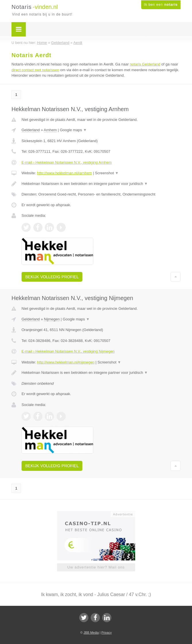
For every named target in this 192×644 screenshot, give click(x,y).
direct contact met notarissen (35, 70)
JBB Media (91, 633)
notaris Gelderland (145, 64)
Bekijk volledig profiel (52, 277)
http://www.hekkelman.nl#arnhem (64, 173)
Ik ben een (161, 5)
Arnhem (50, 130)
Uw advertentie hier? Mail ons (96, 567)
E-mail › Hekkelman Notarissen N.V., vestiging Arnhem (67, 162)
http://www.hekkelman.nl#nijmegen (66, 362)
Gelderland (31, 130)
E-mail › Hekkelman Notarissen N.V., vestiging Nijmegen (68, 351)
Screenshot (107, 173)
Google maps (73, 130)
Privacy (106, 633)
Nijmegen (52, 319)
